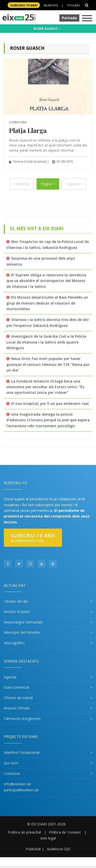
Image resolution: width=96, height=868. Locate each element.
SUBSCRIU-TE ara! (24, 5)
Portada (69, 18)
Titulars (73, 5)
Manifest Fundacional (22, 752)
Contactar (12, 773)
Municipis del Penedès (22, 632)
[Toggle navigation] (87, 19)
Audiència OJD (59, 849)
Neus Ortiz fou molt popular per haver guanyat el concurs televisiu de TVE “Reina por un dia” (48, 364)
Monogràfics (14, 643)
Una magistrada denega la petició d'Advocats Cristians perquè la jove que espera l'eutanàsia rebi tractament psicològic (48, 420)
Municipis (51, 5)
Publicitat (33, 849)
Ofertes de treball (18, 698)
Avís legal (48, 838)
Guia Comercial (16, 687)
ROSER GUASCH (47, 29)
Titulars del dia (16, 601)
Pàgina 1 (48, 184)
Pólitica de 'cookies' (65, 832)
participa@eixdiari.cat (21, 790)
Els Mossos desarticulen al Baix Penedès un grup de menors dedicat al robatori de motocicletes (47, 303)
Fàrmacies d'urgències (22, 719)
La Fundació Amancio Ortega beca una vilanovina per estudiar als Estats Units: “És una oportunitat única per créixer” (45, 387)
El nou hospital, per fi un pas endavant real (50, 403)
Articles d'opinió (17, 612)
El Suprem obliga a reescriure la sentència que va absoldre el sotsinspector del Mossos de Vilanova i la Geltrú (46, 281)
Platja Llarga (28, 130)
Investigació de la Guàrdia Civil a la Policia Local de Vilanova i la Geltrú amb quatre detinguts (46, 342)
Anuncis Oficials (17, 708)
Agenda (10, 677)
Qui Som (11, 763)
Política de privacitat (25, 832)
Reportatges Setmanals (23, 622)
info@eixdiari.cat (17, 784)
